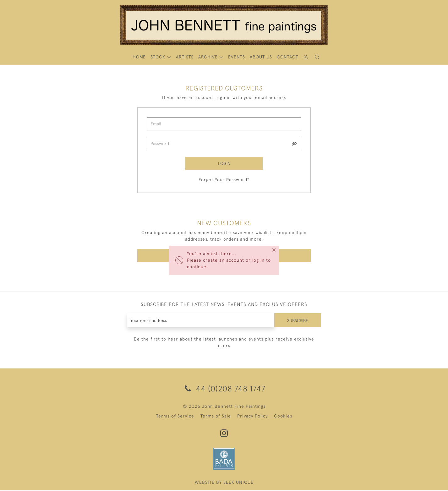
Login (224, 163)
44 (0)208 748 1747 (224, 389)
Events (237, 57)
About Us (261, 57)
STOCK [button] (159, 57)
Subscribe (297, 321)
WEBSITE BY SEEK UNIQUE (224, 483)
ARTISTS (185, 57)
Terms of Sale (216, 417)
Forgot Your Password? (224, 180)
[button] (317, 57)
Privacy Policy (252, 417)
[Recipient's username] (200, 321)
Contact (287, 57)
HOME (139, 57)
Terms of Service (175, 417)
